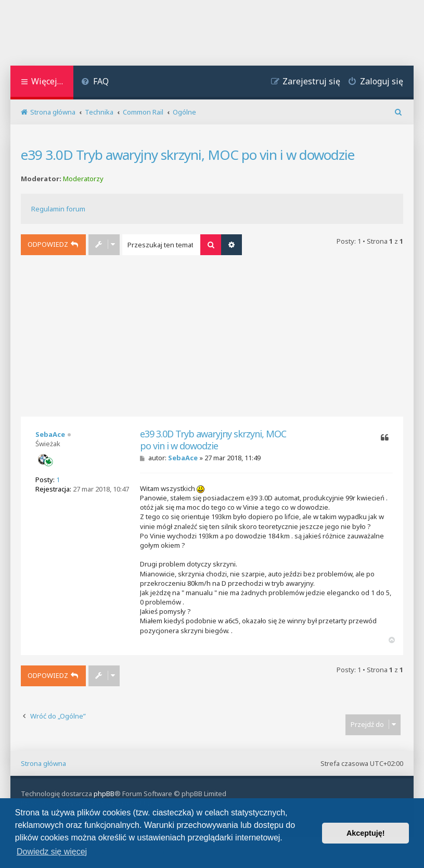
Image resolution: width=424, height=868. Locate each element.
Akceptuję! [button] (366, 833)
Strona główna (43, 763)
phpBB (104, 794)
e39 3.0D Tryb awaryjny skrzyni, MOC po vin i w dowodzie (188, 155)
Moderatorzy (83, 179)
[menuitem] (95, 83)
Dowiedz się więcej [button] (52, 852)
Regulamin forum (58, 209)
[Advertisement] (212, 338)
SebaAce (50, 434)
